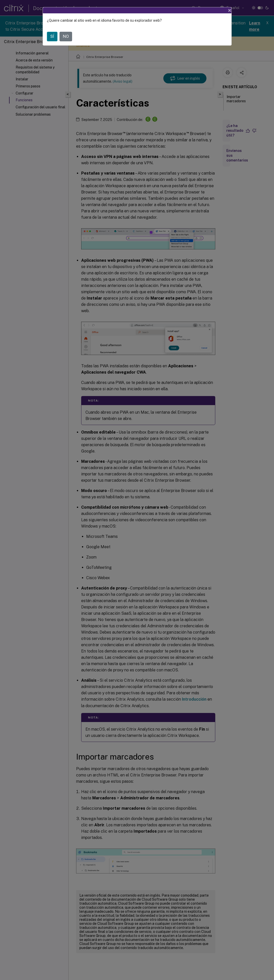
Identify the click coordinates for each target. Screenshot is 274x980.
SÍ (52, 36)
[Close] (230, 10)
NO (66, 36)
